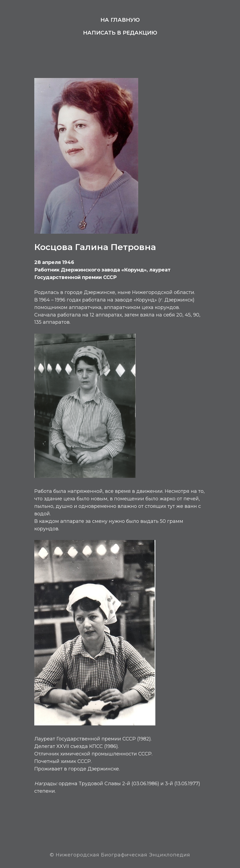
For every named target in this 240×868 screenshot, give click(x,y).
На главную (120, 20)
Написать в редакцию (120, 33)
